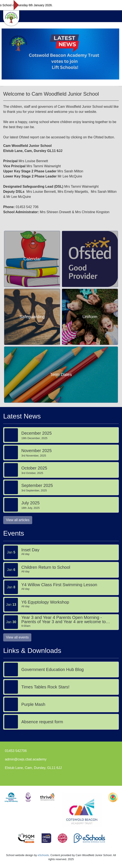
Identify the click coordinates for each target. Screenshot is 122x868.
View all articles (18, 520)
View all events (17, 637)
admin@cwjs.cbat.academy (26, 759)
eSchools (43, 855)
